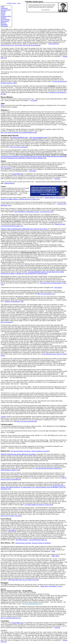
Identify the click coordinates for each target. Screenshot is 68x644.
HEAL (3, 105)
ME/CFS (4, 23)
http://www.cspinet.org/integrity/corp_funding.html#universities (19, 132)
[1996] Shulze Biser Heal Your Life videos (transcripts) (23, 580)
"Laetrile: (3, 416)
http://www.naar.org (6, 168)
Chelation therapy (9, 183)
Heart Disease (5, 21)
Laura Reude (32, 171)
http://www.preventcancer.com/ (46, 294)
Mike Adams (56, 556)
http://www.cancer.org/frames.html (27, 421)
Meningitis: (5, 583)
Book (54, 551)
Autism (3, 13)
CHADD (34, 139)
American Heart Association (23, 543)
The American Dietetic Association (21, 451)
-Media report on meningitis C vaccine (51, 586)
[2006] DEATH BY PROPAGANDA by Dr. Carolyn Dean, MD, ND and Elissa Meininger (30, 44)
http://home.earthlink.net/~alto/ (19, 137)
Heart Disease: (6, 543)
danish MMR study (18, 174)
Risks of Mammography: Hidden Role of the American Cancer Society (24, 229)
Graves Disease (6, 19)
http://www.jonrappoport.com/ (38, 137)
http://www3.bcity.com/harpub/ (19, 147)
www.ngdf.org (12, 530)
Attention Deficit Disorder (6, 11)
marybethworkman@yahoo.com (38, 540)
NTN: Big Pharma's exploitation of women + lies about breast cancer (34, 212)
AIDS (3, 7)
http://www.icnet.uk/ (7, 322)
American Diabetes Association (40, 451)
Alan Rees (57, 179)
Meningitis (4, 24)
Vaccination (5, 26)
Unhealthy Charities (12, 3)
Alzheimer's (5, 8)
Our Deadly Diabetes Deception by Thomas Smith (39, 505)
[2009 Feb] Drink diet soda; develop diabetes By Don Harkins (18, 454)
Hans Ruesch (58, 287)
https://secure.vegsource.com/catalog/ (11, 516)
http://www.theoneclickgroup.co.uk (32, 604)
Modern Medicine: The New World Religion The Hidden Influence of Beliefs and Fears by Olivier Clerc (33, 198)
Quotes (19, 3)
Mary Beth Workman (22, 540)
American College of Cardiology (41, 543)
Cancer (3, 15)
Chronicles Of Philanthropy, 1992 (14, 302)
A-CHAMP (34, 100)
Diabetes (4, 18)
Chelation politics (6, 16)
